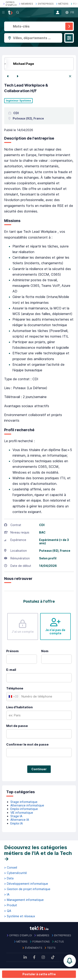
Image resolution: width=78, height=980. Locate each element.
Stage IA (16, 816)
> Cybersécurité (15, 873)
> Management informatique (24, 900)
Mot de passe (17, 726)
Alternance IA (20, 820)
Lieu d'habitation (19, 707)
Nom (45, 651)
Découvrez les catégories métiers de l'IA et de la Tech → (38, 853)
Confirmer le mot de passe (27, 744)
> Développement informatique (26, 884)
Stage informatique (24, 802)
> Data (9, 878)
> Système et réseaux (20, 916)
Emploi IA (17, 823)
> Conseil (11, 868)
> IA (7, 894)
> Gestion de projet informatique (27, 889)
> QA (8, 911)
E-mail (11, 670)
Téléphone (15, 688)
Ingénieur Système (18, 101)
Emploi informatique (24, 809)
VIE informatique (22, 813)
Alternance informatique (27, 805)
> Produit (11, 905)
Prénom (12, 651)
